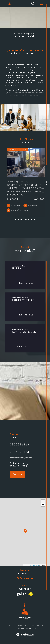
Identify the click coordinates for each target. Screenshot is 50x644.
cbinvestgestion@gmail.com (21, 462)
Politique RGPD (25, 629)
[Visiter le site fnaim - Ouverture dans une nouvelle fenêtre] (31, 594)
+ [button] (43, 501)
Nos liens (17, 629)
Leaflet (26, 565)
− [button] (43, 505)
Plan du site (22, 627)
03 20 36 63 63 (19, 448)
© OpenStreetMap (34, 565)
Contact (47, 183)
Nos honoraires (12, 627)
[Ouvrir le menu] (41, 4)
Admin (41, 627)
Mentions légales (32, 627)
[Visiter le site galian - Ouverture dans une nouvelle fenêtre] (22, 594)
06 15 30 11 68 (19, 456)
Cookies (34, 629)
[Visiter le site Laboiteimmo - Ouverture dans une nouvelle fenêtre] (25, 637)
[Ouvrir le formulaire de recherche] (33, 4)
